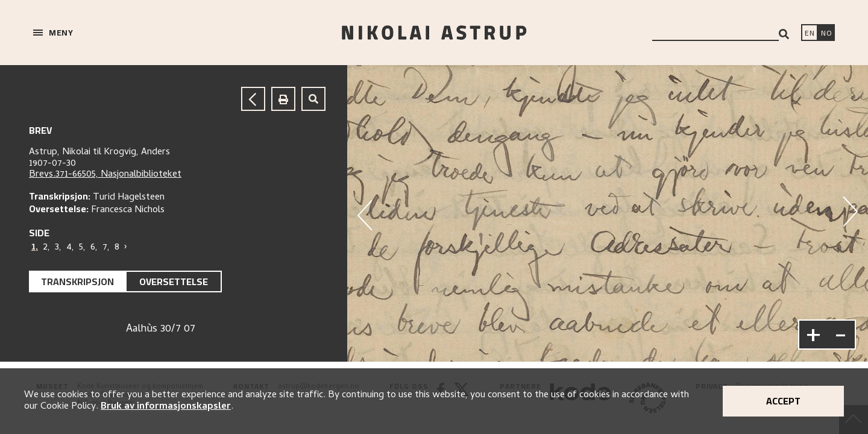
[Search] (784, 34)
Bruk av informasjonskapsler (166, 407)
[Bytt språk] (826, 34)
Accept (783, 401)
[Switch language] (810, 34)
